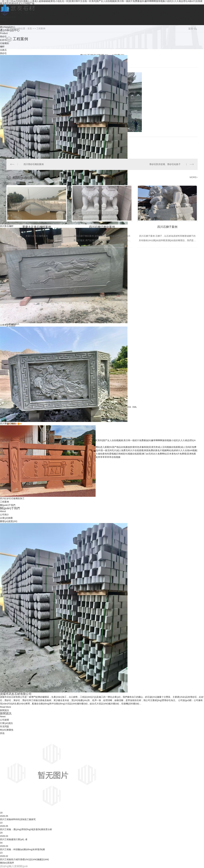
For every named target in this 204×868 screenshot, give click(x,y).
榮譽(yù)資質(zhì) (9, 521)
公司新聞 (4, 720)
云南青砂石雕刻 (8, 325)
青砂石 (3, 37)
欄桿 (2, 47)
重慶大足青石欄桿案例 (37, 227)
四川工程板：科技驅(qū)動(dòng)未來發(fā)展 (22, 849)
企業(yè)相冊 (6, 518)
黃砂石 (3, 53)
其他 (2, 733)
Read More (5, 707)
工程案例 (41, 28)
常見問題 (4, 727)
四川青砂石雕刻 (8, 424)
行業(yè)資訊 (6, 723)
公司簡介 (4, 515)
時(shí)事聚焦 (7, 730)
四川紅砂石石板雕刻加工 (12, 498)
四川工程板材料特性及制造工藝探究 (18, 819)
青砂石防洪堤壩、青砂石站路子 (165, 164)
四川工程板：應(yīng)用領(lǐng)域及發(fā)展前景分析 (26, 829)
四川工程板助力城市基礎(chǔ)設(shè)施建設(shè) (24, 859)
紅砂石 (3, 40)
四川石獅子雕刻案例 (102, 227)
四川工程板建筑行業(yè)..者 (14, 839)
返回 (193, 29)
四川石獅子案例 (167, 227)
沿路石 (3, 50)
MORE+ (194, 177)
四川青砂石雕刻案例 (34, 164)
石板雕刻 (4, 43)
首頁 (30, 28)
